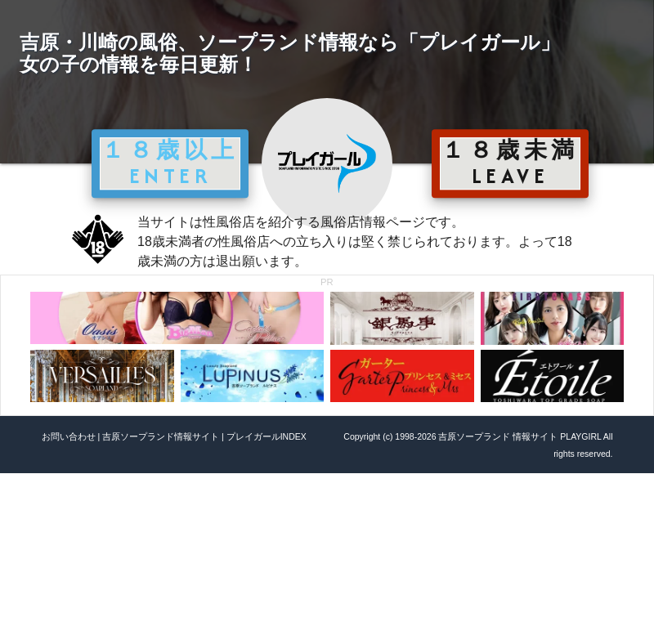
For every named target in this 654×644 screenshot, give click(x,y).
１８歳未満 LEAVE (510, 163)
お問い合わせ (69, 436)
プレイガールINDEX (267, 436)
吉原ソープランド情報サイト (161, 436)
